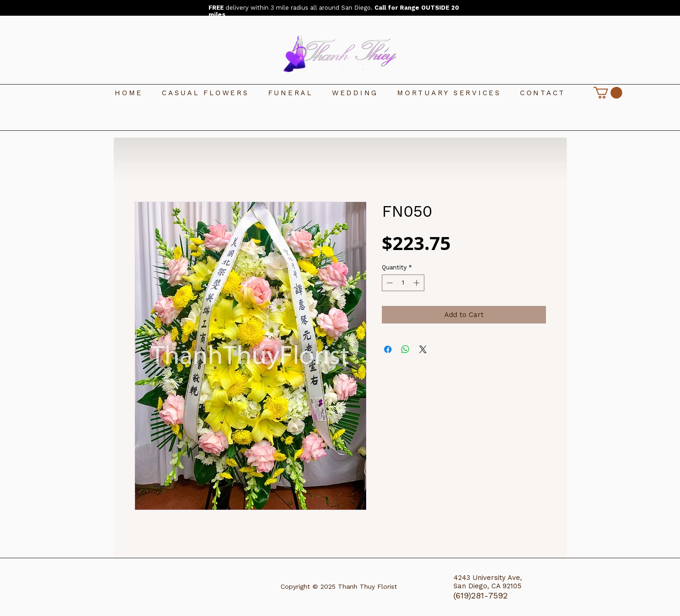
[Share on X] (423, 349)
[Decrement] (389, 283)
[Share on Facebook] (388, 349)
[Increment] (417, 283)
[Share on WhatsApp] (405, 349)
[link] (608, 93)
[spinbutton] (403, 283)
